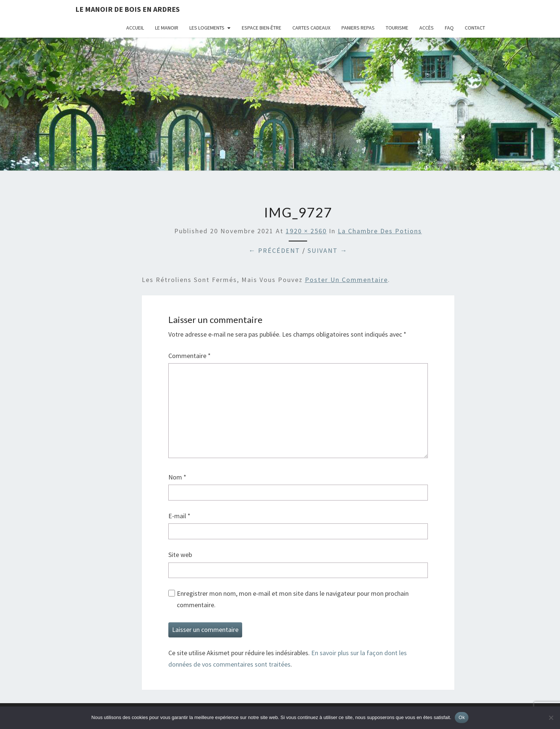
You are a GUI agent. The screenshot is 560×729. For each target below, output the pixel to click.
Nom (177, 477)
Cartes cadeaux (311, 28)
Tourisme (397, 28)
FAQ (449, 28)
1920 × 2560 (306, 231)
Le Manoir (167, 28)
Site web (180, 555)
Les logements (207, 28)
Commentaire (190, 356)
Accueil (135, 28)
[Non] (551, 718)
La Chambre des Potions (380, 231)
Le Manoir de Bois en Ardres (128, 9)
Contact (475, 28)
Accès (427, 28)
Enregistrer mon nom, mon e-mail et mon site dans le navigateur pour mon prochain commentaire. (293, 599)
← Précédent (274, 250)
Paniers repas (358, 28)
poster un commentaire (346, 280)
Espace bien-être (262, 28)
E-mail (179, 516)
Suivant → (327, 250)
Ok (462, 717)
